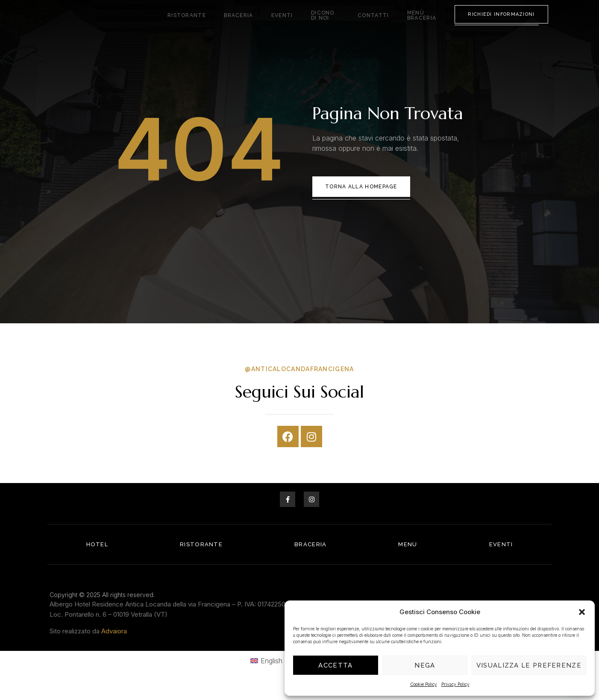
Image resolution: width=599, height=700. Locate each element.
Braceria (242, 23)
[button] (582, 609)
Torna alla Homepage (361, 204)
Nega (425, 665)
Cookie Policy (424, 684)
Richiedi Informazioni (501, 23)
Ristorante (197, 23)
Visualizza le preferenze (529, 665)
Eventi (278, 23)
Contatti (369, 23)
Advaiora (114, 648)
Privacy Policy (455, 684)
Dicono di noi (321, 23)
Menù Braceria (420, 23)
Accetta (335, 665)
